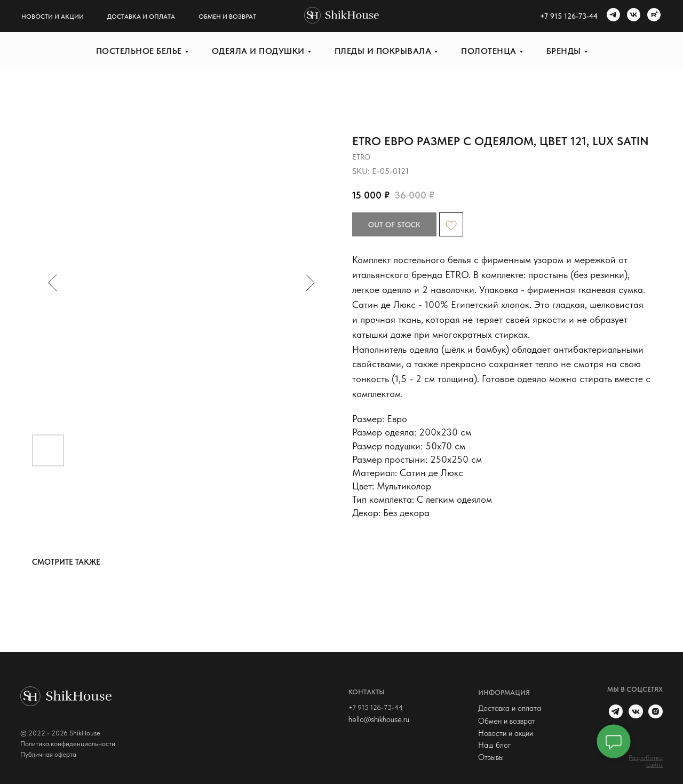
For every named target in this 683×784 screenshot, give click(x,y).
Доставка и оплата (141, 17)
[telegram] (612, 16)
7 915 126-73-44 (571, 16)
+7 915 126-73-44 (376, 707)
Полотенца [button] (489, 51)
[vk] (632, 16)
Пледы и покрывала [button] (383, 51)
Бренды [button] (564, 51)
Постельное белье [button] (139, 51)
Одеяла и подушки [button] (258, 51)
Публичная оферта (48, 754)
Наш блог (495, 745)
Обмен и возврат (227, 17)
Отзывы (491, 757)
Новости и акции (53, 17)
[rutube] (653, 16)
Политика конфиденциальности (68, 744)
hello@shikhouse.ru (379, 719)
